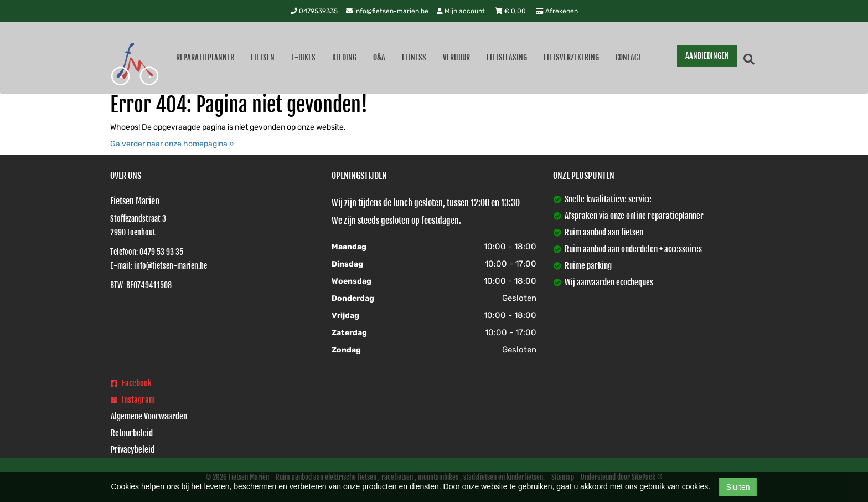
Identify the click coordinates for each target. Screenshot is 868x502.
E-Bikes (303, 57)
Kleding (344, 57)
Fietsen (263, 57)
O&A (379, 57)
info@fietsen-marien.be (387, 11)
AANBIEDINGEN (707, 56)
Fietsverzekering (571, 57)
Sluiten (738, 487)
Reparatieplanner (205, 57)
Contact (628, 57)
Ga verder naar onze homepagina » (172, 144)
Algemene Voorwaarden (149, 416)
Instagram (133, 400)
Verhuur (456, 57)
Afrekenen (557, 11)
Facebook (131, 383)
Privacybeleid (133, 450)
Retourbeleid (132, 433)
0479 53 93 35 (161, 252)
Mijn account (462, 11)
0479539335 (314, 11)
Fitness (414, 57)
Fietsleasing (507, 57)
